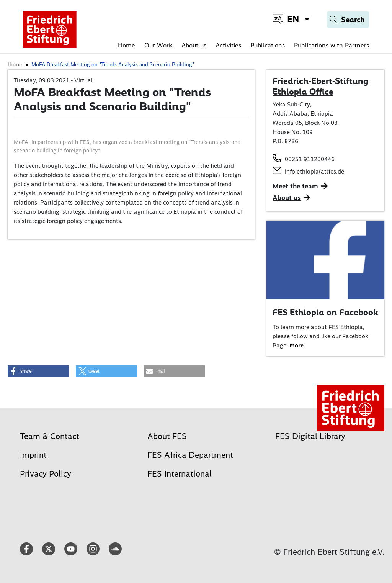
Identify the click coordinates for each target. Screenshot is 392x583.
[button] (38, 371)
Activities (228, 45)
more (296, 345)
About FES (167, 436)
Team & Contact (50, 436)
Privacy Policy (46, 474)
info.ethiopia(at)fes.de (314, 171)
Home (127, 45)
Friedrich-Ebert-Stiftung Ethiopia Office (320, 86)
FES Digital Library (310, 436)
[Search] (348, 20)
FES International (180, 474)
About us (194, 45)
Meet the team (295, 186)
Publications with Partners (332, 45)
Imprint (33, 455)
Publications (268, 45)
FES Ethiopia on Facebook (325, 312)
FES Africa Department (190, 455)
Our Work (158, 45)
